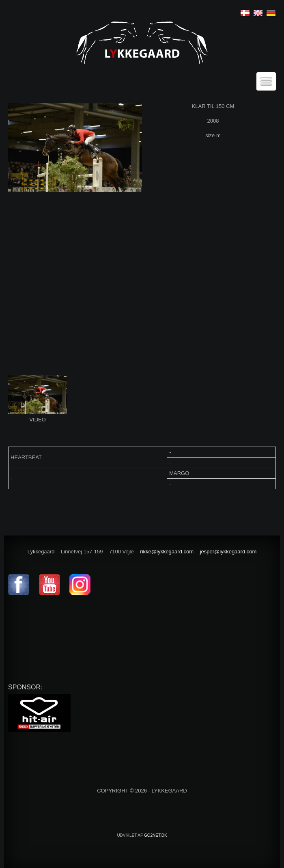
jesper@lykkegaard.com (228, 552)
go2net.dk (156, 835)
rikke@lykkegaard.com (167, 552)
